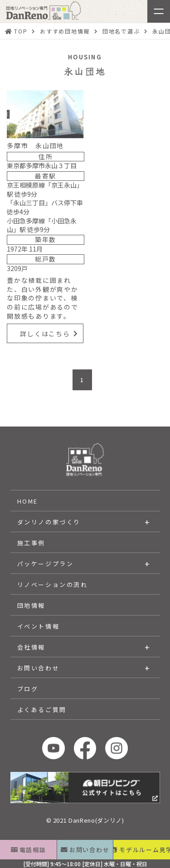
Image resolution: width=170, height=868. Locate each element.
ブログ (28, 689)
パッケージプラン (46, 564)
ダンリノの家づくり (49, 522)
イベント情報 (39, 626)
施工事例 (31, 543)
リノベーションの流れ (53, 584)
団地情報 (31, 605)
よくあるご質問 (42, 710)
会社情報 (31, 647)
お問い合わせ (39, 668)
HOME (28, 501)
